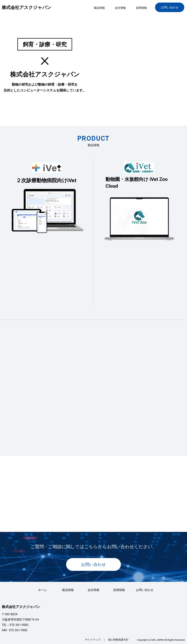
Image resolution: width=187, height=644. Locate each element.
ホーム (42, 590)
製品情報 (99, 8)
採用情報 (141, 8)
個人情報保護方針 (118, 640)
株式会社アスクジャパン (27, 7)
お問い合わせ (170, 7)
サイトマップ (93, 640)
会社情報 (120, 8)
